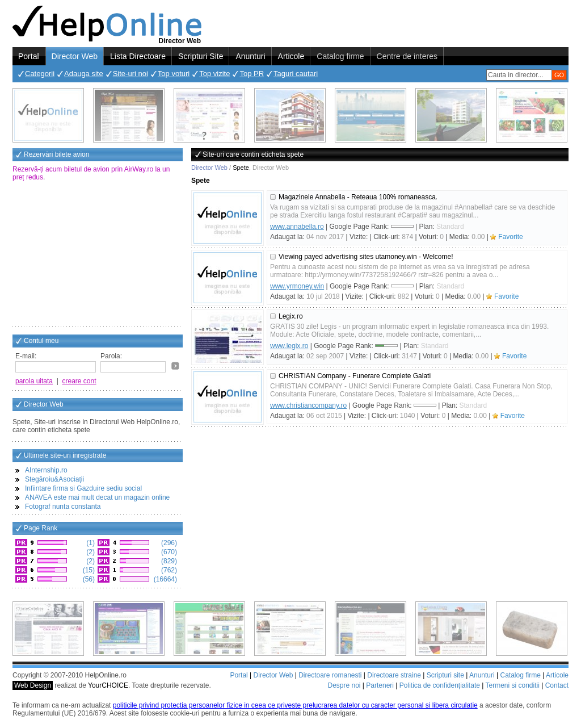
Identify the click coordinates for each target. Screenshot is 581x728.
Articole (291, 56)
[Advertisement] (98, 255)
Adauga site (84, 74)
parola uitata (34, 381)
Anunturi (250, 56)
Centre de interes (407, 56)
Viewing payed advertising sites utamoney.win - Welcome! (366, 257)
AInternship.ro (46, 470)
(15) (88, 570)
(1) (90, 543)
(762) (168, 570)
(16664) (164, 579)
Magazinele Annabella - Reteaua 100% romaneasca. (358, 197)
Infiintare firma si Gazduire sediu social (83, 488)
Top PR (252, 74)
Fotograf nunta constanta (63, 507)
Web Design (33, 685)
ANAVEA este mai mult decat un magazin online (97, 497)
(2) (90, 552)
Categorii (40, 74)
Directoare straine (394, 675)
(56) (88, 579)
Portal (29, 56)
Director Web (75, 56)
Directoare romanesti (330, 675)
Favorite (510, 237)
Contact (557, 685)
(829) (168, 561)
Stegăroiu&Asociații (54, 479)
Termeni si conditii (512, 685)
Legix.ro (291, 316)
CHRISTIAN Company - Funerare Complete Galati (355, 376)
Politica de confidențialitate (440, 685)
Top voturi (174, 74)
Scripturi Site (201, 56)
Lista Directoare (138, 56)
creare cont (79, 381)
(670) (168, 552)
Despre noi (344, 685)
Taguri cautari (296, 74)
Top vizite (214, 74)
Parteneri (380, 685)
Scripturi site (445, 675)
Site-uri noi (130, 74)
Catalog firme (340, 56)
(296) (168, 543)
